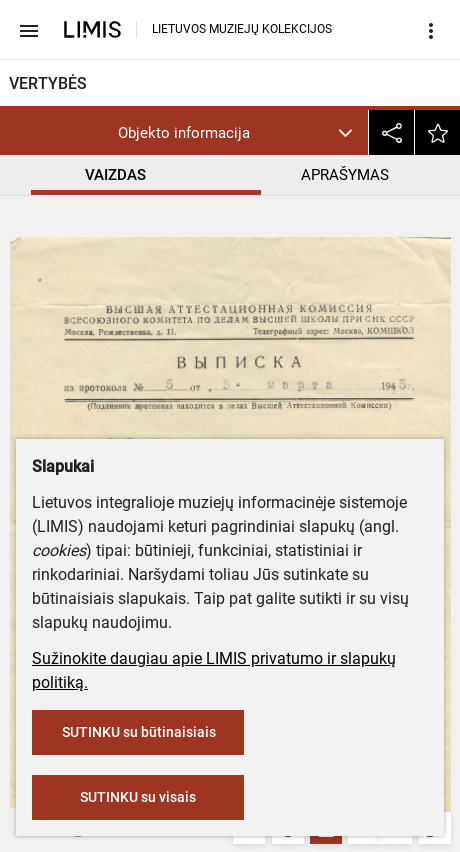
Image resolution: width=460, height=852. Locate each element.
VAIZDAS (115, 175)
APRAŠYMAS (345, 175)
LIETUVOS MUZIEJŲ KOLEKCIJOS (242, 29)
